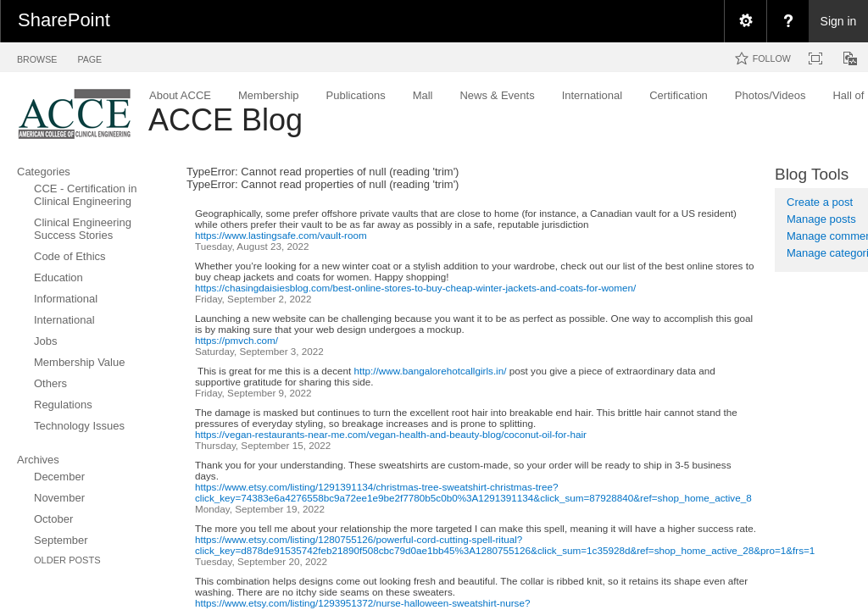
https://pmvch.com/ (236, 340)
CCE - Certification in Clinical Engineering (85, 195)
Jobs (45, 341)
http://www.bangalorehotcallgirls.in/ (431, 371)
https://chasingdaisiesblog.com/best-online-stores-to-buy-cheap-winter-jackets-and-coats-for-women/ (415, 288)
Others (50, 383)
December (59, 477)
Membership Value (79, 362)
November (59, 498)
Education (58, 277)
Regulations (63, 405)
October (53, 519)
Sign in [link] (839, 21)
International (64, 320)
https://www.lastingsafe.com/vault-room (281, 235)
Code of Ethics (70, 256)
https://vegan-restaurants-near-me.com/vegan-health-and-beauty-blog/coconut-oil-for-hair (391, 434)
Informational (66, 299)
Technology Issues (79, 426)
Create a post (820, 202)
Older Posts (67, 560)
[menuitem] (745, 21)
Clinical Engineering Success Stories (83, 229)
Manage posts (821, 219)
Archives (38, 460)
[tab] (37, 56)
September (61, 540)
